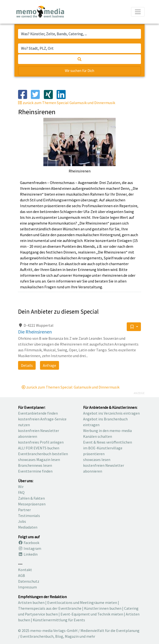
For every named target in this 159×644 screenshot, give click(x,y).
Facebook (29, 543)
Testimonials (29, 516)
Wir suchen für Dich (79, 71)
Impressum (27, 587)
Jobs (22, 521)
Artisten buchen (31, 602)
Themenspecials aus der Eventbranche (50, 608)
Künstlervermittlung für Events (59, 620)
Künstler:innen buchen (103, 608)
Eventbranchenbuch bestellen (43, 454)
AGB (22, 575)
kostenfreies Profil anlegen (41, 442)
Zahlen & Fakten (31, 498)
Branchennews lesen (35, 465)
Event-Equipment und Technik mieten (92, 614)
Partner (24, 510)
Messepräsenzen (32, 504)
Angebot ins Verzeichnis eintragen (111, 413)
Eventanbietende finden (38, 413)
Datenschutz (29, 581)
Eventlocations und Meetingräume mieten (82, 602)
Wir (21, 487)
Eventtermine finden (35, 471)
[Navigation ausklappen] (138, 12)
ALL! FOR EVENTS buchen (39, 448)
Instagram (30, 548)
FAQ (21, 492)
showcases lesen (97, 460)
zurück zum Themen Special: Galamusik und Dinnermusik (71, 387)
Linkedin (28, 554)
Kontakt (25, 570)
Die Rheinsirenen (35, 332)
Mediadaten (28, 527)
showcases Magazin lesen (39, 460)
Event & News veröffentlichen (108, 442)
